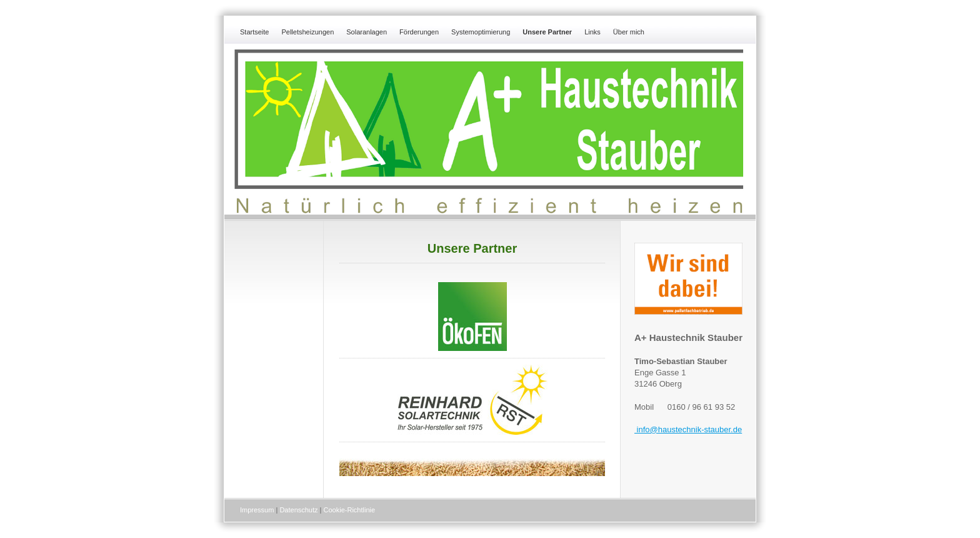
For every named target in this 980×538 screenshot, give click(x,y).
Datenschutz (298, 510)
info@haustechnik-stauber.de (688, 429)
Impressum (257, 510)
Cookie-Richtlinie (350, 510)
